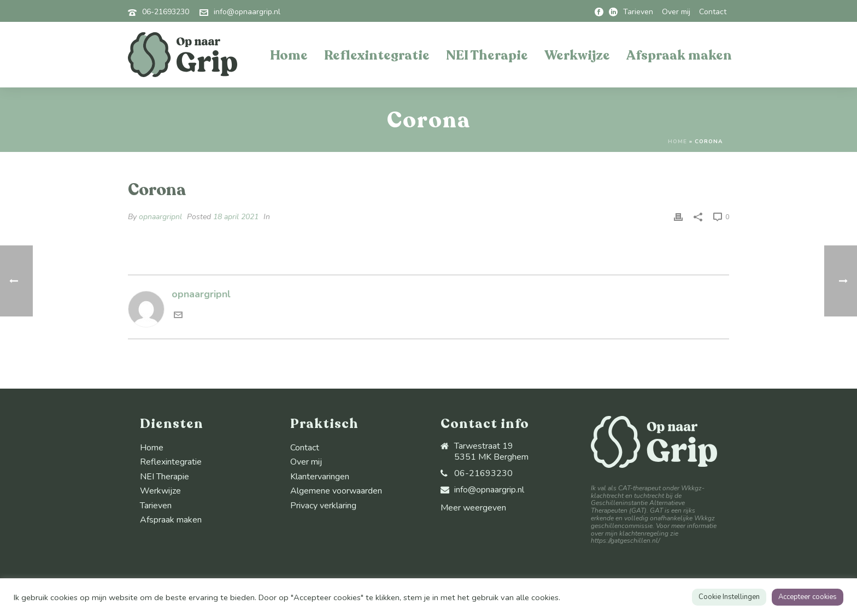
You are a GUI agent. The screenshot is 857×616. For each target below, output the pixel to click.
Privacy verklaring (323, 506)
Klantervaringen (320, 477)
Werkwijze (577, 55)
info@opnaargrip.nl (247, 12)
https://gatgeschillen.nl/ (625, 541)
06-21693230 (166, 12)
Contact (305, 448)
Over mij (306, 462)
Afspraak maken (679, 55)
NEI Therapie (487, 55)
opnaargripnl (160, 217)
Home (289, 55)
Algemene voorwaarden (336, 491)
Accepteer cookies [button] (808, 597)
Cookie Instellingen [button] (729, 597)
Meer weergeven (473, 508)
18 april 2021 (236, 217)
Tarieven (156, 506)
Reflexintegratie (377, 55)
